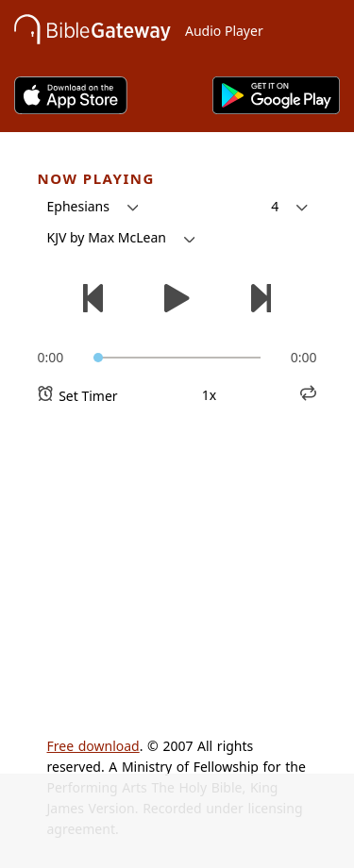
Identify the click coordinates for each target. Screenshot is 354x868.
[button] (93, 207)
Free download (93, 746)
